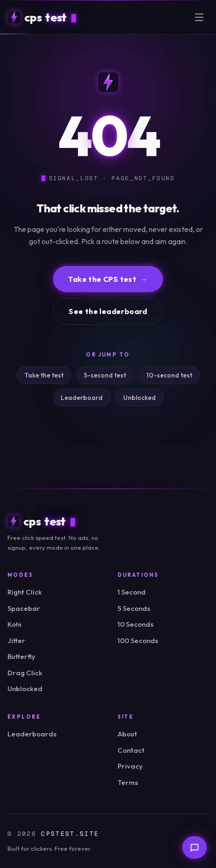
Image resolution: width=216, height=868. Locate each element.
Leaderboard (82, 398)
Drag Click (25, 673)
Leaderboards (32, 734)
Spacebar (24, 608)
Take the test (44, 375)
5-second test (105, 375)
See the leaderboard (108, 311)
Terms (128, 782)
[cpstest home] (42, 17)
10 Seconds (136, 624)
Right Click (25, 592)
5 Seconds (134, 608)
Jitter (16, 640)
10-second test (169, 375)
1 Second (132, 592)
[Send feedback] (195, 847)
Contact (131, 750)
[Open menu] (199, 17)
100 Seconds (138, 640)
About (127, 734)
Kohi (14, 624)
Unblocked (139, 398)
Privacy (130, 766)
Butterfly (21, 656)
